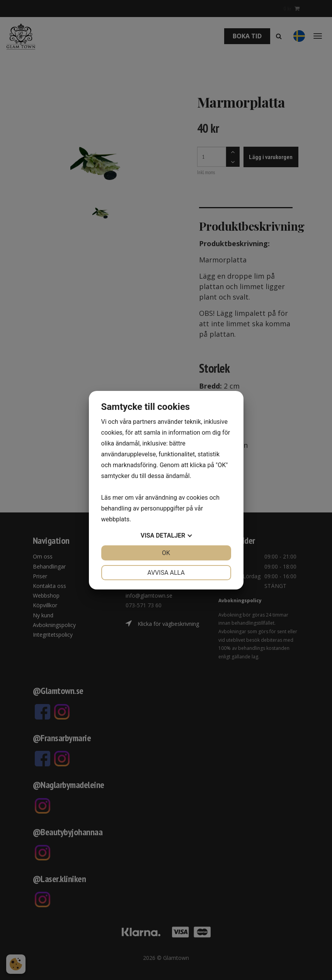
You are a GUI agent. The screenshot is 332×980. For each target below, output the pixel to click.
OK (166, 553)
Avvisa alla (166, 573)
